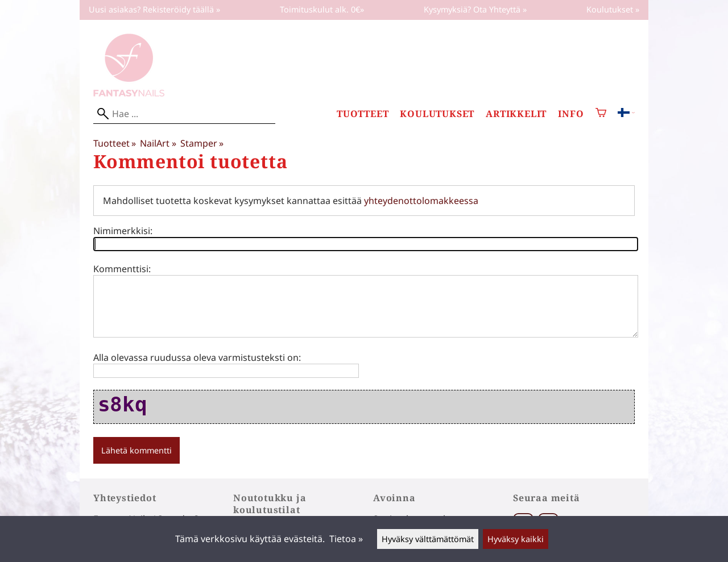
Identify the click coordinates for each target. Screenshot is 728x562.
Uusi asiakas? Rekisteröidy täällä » (154, 9)
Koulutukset (437, 114)
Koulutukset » (613, 9)
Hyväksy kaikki (516, 539)
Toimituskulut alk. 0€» (322, 9)
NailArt (158, 143)
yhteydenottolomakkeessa (421, 201)
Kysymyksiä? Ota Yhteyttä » (475, 9)
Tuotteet (363, 114)
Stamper (202, 143)
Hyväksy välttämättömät (428, 539)
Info (571, 114)
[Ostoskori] (601, 114)
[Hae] (184, 114)
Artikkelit (516, 114)
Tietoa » (346, 539)
